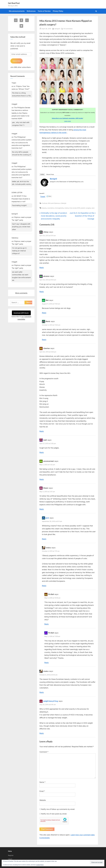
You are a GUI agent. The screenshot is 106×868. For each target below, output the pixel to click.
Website (43, 800)
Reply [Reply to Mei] (44, 313)
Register (11, 855)
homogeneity (59, 208)
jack (47, 518)
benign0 (57, 28)
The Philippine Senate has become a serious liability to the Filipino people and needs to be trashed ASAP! (21, 113)
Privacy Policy (58, 11)
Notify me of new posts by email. (54, 814)
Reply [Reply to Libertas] (42, 431)
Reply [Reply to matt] (42, 452)
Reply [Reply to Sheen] (42, 509)
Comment (44, 752)
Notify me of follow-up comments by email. (58, 809)
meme (67, 208)
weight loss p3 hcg (51, 701)
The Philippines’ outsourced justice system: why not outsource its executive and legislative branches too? (22, 143)
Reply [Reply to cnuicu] (44, 586)
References (31, 11)
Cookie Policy (40, 865)
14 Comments (68, 29)
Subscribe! (17, 61)
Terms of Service (44, 11)
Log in (10, 859)
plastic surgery (86, 208)
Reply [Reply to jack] (44, 539)
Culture (44, 203)
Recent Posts (50, 174)
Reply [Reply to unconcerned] (42, 479)
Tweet (43, 196)
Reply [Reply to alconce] (42, 292)
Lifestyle (63, 203)
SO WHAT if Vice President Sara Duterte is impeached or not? (21, 199)
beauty (44, 208)
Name (42, 782)
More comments (21, 293)
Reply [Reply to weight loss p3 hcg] (42, 733)
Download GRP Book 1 (21, 313)
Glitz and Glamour (54, 203)
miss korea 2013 (75, 208)
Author (42, 174)
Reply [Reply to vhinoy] (42, 268)
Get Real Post (14, 3)
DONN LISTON (17, 193)
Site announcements (17, 11)
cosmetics (51, 208)
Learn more (68, 121)
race (93, 208)
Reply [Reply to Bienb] (44, 340)
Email (42, 791)
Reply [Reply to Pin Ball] (47, 624)
